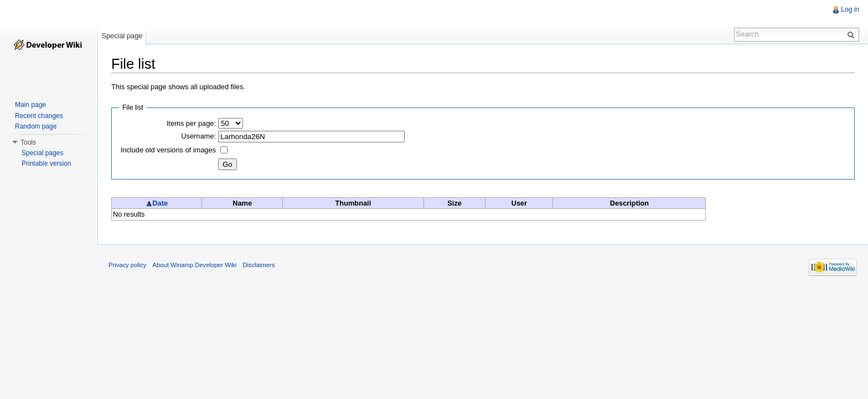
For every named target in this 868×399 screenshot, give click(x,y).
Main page (30, 105)
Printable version (46, 163)
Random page (36, 126)
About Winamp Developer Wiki (195, 265)
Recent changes (39, 116)
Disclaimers (259, 265)
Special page (122, 36)
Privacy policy (127, 265)
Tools (28, 142)
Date (157, 203)
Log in (850, 9)
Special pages (42, 153)
